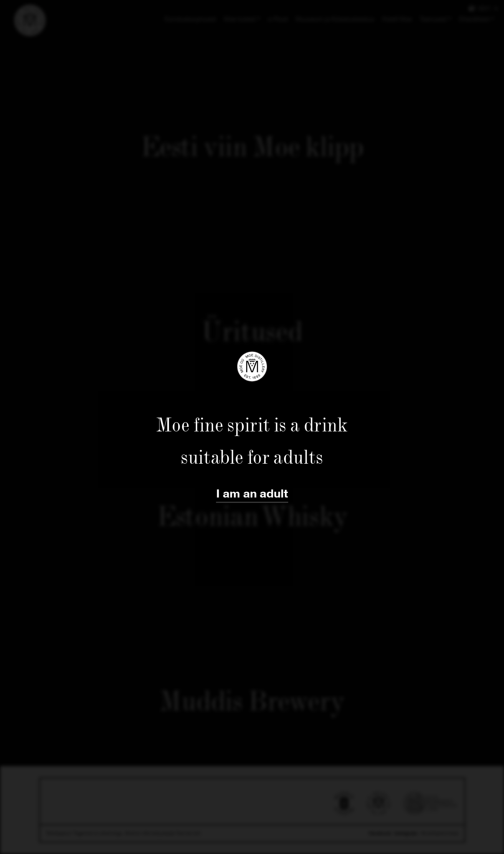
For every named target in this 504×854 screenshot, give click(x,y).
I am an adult (252, 494)
